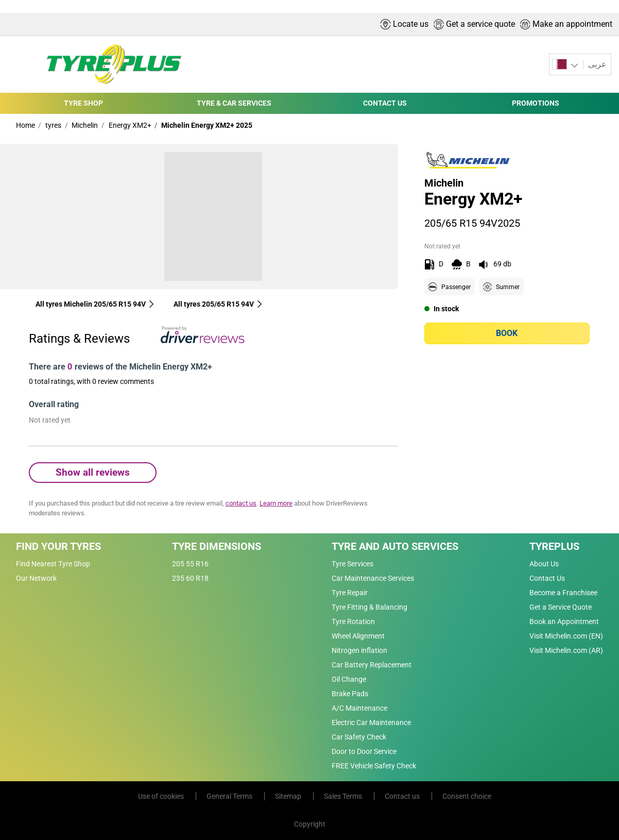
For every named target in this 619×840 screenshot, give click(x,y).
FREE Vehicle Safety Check (374, 766)
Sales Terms (344, 796)
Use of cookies (162, 796)
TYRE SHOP (83, 103)
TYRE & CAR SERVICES (234, 103)
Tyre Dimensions (217, 546)
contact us (241, 503)
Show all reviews (93, 472)
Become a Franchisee (563, 593)
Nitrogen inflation (359, 650)
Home (25, 125)
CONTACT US (385, 103)
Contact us (403, 796)
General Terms (230, 796)
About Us (544, 564)
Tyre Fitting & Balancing (369, 607)
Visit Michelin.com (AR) (566, 650)
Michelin (84, 125)
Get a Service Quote (561, 607)
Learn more (276, 503)
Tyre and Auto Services (395, 546)
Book (507, 333)
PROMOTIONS (536, 103)
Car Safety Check (359, 737)
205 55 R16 (190, 564)
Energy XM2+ (129, 125)
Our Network (36, 578)
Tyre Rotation (353, 621)
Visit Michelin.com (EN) (566, 636)
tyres (53, 125)
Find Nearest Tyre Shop (53, 564)
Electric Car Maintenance (371, 723)
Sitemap (289, 796)
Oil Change (349, 679)
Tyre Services (353, 564)
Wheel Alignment (358, 636)
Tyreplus (554, 546)
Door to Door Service (364, 751)
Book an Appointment (564, 621)
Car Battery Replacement (372, 665)
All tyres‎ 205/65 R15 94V (218, 304)
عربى (596, 64)
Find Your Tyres (58, 546)
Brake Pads (350, 694)
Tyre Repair (350, 593)
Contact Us (547, 578)
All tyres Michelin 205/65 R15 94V (95, 304)
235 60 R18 (190, 578)
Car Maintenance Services (373, 578)
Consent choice (467, 796)
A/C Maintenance (359, 708)
